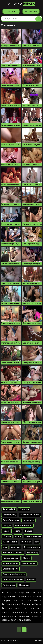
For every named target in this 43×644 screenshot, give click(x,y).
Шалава (28, 531)
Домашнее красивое (13, 580)
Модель (17, 531)
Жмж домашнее (33, 536)
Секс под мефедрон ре (14, 574)
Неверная (24, 585)
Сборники (26, 542)
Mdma (18, 536)
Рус (37, 542)
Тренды (11, 11)
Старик (27, 558)
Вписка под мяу (10, 569)
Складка (7, 526)
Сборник (7, 536)
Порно (21, 4)
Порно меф (33, 553)
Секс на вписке (9, 641)
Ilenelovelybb (9, 509)
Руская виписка (10, 563)
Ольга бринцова (11, 520)
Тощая (6, 531)
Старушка (24, 509)
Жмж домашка (10, 542)
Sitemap (39, 641)
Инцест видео (29, 563)
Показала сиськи (11, 558)
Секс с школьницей (30, 515)
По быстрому (9, 585)
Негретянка (28, 520)
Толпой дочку (9, 515)
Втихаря (31, 580)
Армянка (16, 547)
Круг (5, 547)
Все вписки (31, 11)
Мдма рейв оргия (24, 526)
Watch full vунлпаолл (13, 553)
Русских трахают (32, 547)
